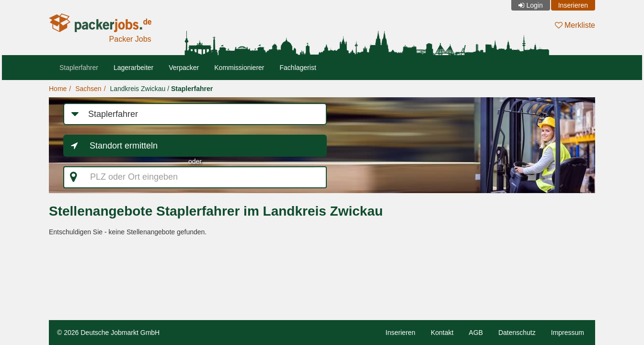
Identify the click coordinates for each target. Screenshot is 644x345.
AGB (476, 333)
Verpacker (184, 68)
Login (534, 5)
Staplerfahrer (79, 68)
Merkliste (575, 25)
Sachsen (88, 89)
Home (58, 89)
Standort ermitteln (124, 146)
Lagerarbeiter (133, 68)
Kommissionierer (239, 68)
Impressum (568, 333)
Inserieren (573, 5)
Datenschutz (517, 333)
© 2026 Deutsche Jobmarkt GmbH (108, 333)
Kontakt (442, 333)
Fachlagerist (298, 68)
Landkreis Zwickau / (161, 89)
